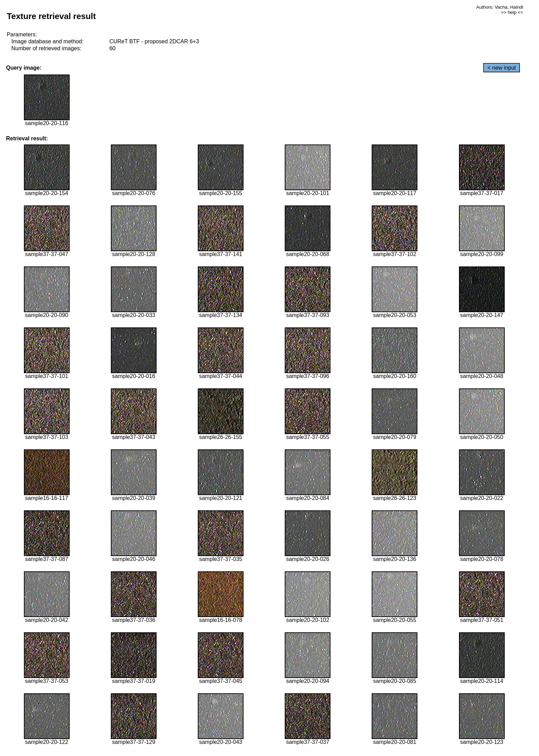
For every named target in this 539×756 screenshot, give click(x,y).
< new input (502, 68)
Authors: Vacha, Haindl (500, 7)
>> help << (512, 12)
